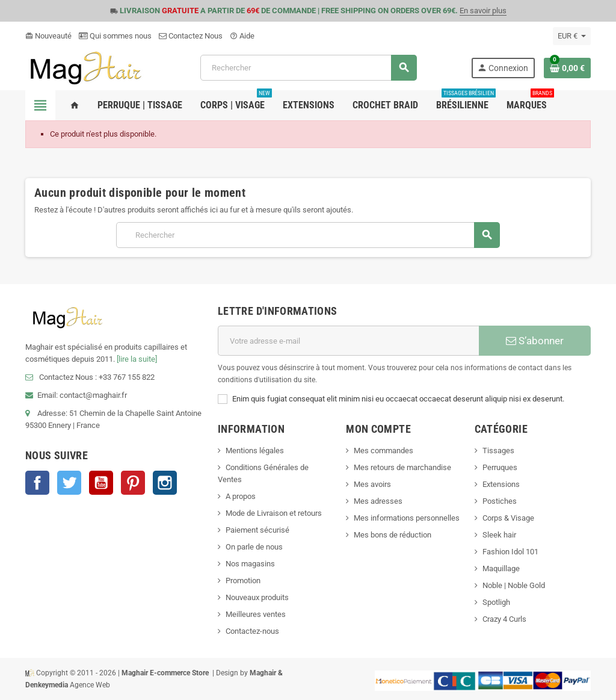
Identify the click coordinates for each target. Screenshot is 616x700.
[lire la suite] (137, 359)
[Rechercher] (308, 68)
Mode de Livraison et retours (274, 513)
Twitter (69, 483)
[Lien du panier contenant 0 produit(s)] (567, 68)
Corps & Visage (508, 518)
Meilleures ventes (256, 614)
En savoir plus (483, 11)
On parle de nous (254, 547)
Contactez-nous (252, 631)
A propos (241, 496)
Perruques (500, 467)
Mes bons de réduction (393, 535)
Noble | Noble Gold (514, 585)
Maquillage (501, 568)
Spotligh (496, 602)
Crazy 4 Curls (504, 619)
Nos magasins (250, 564)
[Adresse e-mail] (348, 341)
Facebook (37, 483)
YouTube (101, 483)
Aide (242, 36)
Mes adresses (378, 501)
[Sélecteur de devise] (572, 36)
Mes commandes (383, 451)
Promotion (243, 581)
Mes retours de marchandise (402, 467)
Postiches (500, 501)
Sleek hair (499, 535)
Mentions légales (255, 451)
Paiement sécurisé (257, 530)
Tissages (498, 451)
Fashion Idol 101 (510, 552)
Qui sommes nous (115, 36)
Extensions (501, 484)
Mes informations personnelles (407, 518)
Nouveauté (48, 36)
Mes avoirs (372, 484)
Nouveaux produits (257, 597)
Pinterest (133, 483)
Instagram (165, 483)
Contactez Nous (191, 36)
